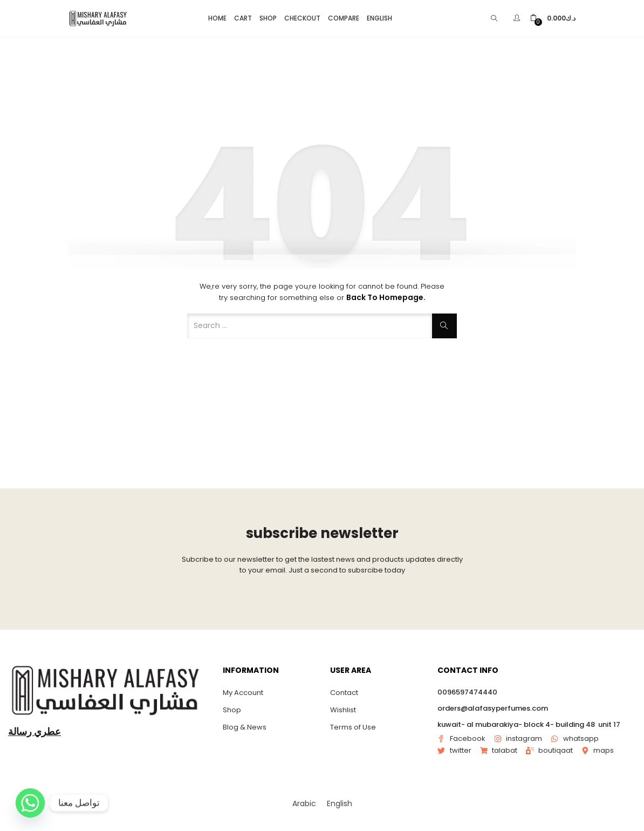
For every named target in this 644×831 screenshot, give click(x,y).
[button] (553, 18)
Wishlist (343, 710)
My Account (243, 693)
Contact (344, 693)
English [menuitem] (340, 803)
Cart (243, 18)
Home (217, 18)
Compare (344, 18)
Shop (268, 18)
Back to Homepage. (386, 297)
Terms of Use (353, 727)
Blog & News (245, 727)
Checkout (302, 18)
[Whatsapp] (30, 803)
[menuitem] (304, 803)
